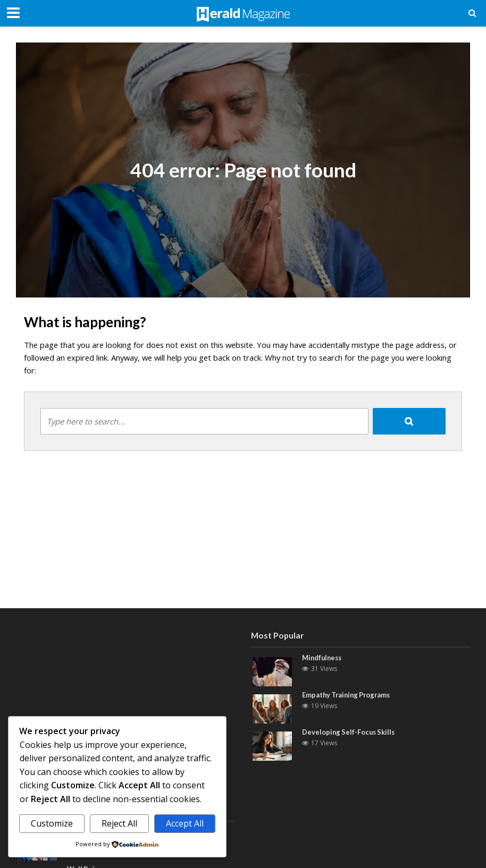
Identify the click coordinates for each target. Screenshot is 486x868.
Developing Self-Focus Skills (350, 732)
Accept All (185, 823)
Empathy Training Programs (348, 695)
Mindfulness (323, 658)
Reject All (119, 823)
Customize (52, 823)
